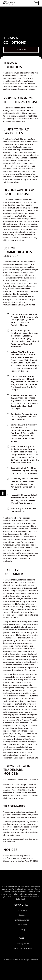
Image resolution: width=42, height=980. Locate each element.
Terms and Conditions (23, 948)
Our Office (23, 925)
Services (23, 915)
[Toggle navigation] (36, 3)
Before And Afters (23, 920)
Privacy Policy (23, 944)
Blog (23, 930)
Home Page (23, 910)
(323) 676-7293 (10, 858)
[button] (3, 493)
